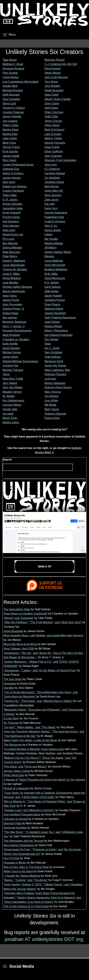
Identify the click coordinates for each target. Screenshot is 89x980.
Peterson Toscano (55, 374)
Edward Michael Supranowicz (20, 361)
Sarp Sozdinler (53, 352)
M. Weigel (9, 396)
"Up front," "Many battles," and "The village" (30, 727)
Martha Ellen (10, 134)
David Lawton (53, 230)
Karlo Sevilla (10, 344)
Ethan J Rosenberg (56, 331)
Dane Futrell (52, 147)
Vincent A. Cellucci (14, 108)
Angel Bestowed (13, 631)
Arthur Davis (52, 125)
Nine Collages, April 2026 (19, 649)
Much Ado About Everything (20, 644)
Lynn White (51, 401)
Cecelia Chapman (13, 112)
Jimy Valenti (10, 383)
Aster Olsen (10, 296)
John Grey (51, 165)
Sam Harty (9, 182)
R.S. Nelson (52, 283)
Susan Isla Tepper (55, 366)
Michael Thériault (13, 370)
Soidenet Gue (11, 169)
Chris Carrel (52, 104)
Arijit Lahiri (9, 230)
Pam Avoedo (10, 73)
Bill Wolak (50, 405)
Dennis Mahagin (12, 248)
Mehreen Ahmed (54, 60)
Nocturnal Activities (15, 828)
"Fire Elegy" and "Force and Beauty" (25, 767)
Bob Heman (52, 186)
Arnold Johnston (12, 204)
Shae (48, 344)
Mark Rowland (11, 335)
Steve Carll (9, 104)
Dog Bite (9, 688)
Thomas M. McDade (15, 269)
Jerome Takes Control (17, 771)
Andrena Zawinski (55, 414)
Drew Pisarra (52, 304)
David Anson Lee (13, 234)
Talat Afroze (10, 60)
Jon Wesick (51, 396)
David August (52, 69)
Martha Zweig (11, 422)
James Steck (10, 357)
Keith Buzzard (11, 95)
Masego (49, 256)
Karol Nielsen (53, 287)
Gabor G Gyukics (13, 173)
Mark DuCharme (54, 130)
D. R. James (10, 200)
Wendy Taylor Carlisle (58, 99)
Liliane (48, 234)
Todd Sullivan (53, 357)
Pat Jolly (50, 204)
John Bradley (52, 86)
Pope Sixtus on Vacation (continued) (25, 614)
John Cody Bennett (56, 77)
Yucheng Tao (10, 366)
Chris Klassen (11, 226)
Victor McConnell (55, 265)
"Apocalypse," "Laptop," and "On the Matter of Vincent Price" (40, 670)
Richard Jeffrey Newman (17, 287)
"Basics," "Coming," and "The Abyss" (26, 880)
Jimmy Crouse (53, 121)
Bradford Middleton (56, 269)
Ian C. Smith (52, 348)
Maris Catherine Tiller (57, 370)
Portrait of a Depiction (17, 788)
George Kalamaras (56, 213)
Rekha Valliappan (55, 383)
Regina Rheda (53, 326)
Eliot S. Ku (51, 226)
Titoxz (6, 374)
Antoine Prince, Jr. (14, 309)
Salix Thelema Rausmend (60, 318)
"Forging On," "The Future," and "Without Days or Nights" (38, 701)
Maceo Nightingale (14, 291)
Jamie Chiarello (12, 117)
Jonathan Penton (55, 300)
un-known (50, 379)
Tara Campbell (11, 99)
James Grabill (11, 156)
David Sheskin (11, 348)
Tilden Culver (11, 125)
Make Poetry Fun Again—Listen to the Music (30, 740)
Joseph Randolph (55, 313)
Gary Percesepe (12, 304)
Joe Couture (10, 121)
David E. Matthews (14, 261)
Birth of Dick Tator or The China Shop (26, 867)
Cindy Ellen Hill (54, 191)
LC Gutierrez (52, 169)
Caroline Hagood (55, 173)
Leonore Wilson (12, 405)
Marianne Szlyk (54, 361)
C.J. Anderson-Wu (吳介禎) (61, 64)
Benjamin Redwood (14, 322)
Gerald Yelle (10, 409)
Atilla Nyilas (52, 291)
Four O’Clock (11, 858)
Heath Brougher (54, 90)
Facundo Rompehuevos (17, 331)
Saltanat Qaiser (54, 309)
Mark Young (52, 409)
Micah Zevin (10, 418)
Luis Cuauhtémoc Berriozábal (20, 82)
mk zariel (8, 414)
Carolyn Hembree (13, 191)
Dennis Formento (55, 143)
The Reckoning (13, 745)
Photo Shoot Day (14, 775)
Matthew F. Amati (13, 64)
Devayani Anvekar (14, 69)
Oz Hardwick (52, 178)
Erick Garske (10, 151)
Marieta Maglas (54, 243)
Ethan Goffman (54, 151)
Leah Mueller (10, 283)
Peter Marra (10, 256)
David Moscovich (55, 278)
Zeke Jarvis (51, 200)
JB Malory (51, 248)
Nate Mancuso (11, 252)
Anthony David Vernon (58, 387)
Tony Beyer (51, 82)
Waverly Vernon (12, 392)
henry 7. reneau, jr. (14, 326)
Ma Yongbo (51, 239)
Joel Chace (51, 108)
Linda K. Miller (11, 274)
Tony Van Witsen (13, 387)
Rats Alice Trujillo (13, 379)
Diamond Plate (12, 823)
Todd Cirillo (51, 117)
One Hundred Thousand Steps (22, 815)
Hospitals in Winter (15, 863)
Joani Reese (52, 322)
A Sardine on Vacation (16, 339)
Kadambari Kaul (54, 217)
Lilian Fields (10, 138)
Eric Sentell (51, 339)
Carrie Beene (11, 77)
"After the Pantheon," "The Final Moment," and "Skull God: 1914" (43, 622)
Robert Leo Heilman (15, 186)
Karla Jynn (51, 208)
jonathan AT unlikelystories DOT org (44, 939)
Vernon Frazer (11, 147)
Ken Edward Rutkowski (59, 335)
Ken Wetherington (13, 401)
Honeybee (10, 684)
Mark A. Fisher (53, 138)
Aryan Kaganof (12, 213)
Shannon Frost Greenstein (60, 160)
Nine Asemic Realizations (19, 845)
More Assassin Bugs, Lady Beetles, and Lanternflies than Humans (43, 635)
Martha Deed (10, 130)
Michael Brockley (13, 90)
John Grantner (53, 156)
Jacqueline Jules (13, 208)
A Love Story (11, 718)
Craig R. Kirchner (55, 221)
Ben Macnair (10, 243)
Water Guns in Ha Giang (18, 871)
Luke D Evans (53, 134)
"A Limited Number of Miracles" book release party (34, 749)
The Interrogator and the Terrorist (24, 841)
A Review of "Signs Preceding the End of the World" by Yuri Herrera (44, 780)
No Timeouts (11, 723)
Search (7, 460)
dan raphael (10, 318)
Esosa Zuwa (52, 418)
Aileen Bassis (53, 73)
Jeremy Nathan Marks (58, 252)
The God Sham (13, 679)
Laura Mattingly (54, 261)
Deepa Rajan (10, 313)
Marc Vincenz (53, 392)
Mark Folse (9, 143)
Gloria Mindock (12, 278)
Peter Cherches (54, 112)
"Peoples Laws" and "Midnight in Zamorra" (29, 810)
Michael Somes (12, 352)
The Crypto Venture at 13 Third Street (26, 906)
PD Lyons (8, 239)
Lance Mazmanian (14, 265)
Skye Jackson (53, 195)
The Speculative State (17, 609)
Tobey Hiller (10, 195)
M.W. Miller (51, 274)
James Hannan (12, 178)
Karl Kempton (11, 221)
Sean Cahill (51, 95)
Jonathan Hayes (54, 182)
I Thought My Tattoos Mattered (22, 876)
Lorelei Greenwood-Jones (18, 165)
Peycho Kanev (11, 217)
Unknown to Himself (16, 819)
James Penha (11, 300)
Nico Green (9, 160)
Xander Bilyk (10, 86)
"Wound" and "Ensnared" (19, 618)
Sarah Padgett (53, 296)
